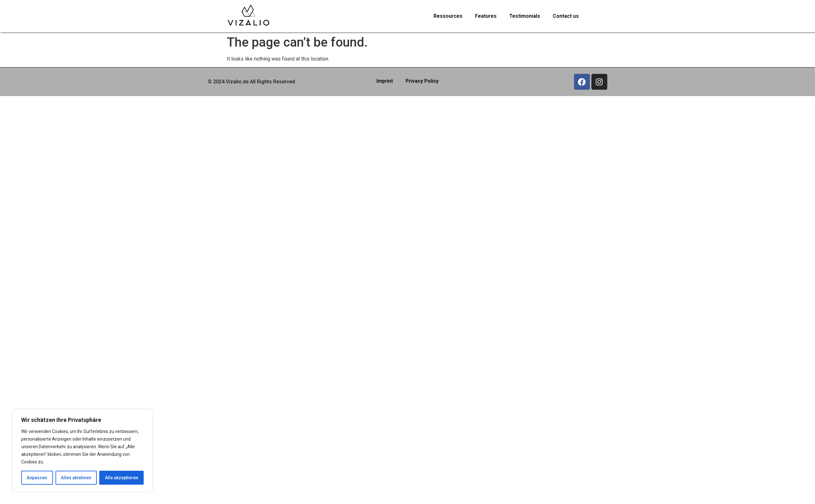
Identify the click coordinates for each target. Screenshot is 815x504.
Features (486, 16)
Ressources (448, 16)
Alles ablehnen (76, 478)
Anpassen (37, 478)
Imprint (385, 81)
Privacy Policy (422, 81)
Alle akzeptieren (122, 478)
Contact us (566, 16)
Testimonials (525, 16)
